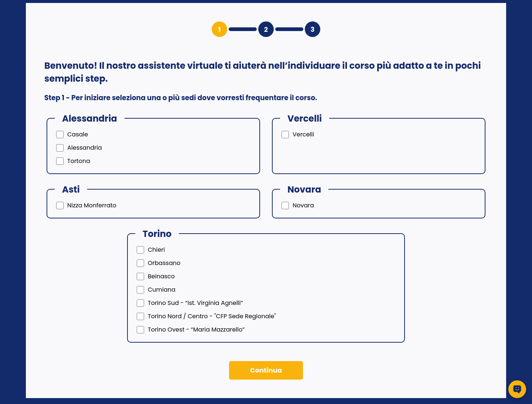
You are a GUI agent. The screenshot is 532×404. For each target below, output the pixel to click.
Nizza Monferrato (92, 205)
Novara (303, 205)
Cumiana (162, 290)
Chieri (156, 250)
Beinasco (161, 276)
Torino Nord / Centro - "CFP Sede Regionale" (212, 316)
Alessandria (85, 148)
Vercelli (303, 134)
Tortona (79, 161)
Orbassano (164, 263)
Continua (266, 370)
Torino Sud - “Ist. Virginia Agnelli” (195, 303)
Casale (78, 134)
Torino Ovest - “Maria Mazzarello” (196, 330)
